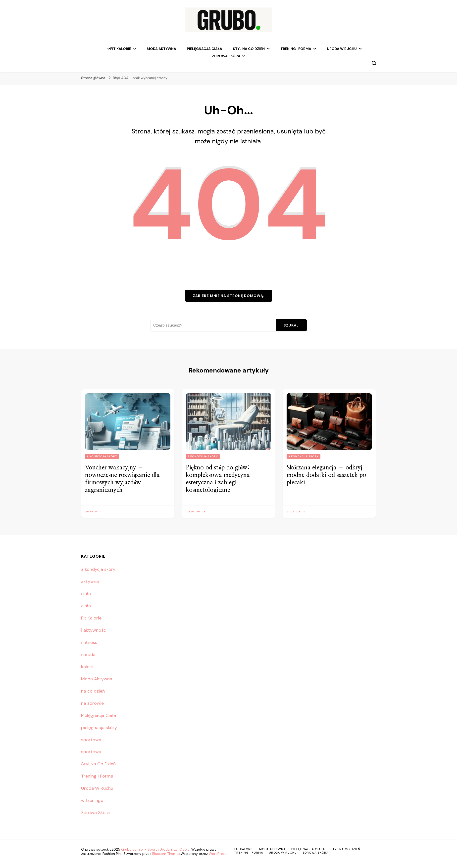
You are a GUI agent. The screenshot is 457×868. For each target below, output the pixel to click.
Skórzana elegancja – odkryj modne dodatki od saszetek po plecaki (326, 475)
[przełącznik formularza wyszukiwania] (374, 63)
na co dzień (93, 691)
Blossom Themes (166, 854)
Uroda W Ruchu (342, 49)
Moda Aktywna (161, 49)
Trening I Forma (296, 49)
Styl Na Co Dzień (249, 49)
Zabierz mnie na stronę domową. (229, 296)
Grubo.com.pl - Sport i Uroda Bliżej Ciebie (155, 849)
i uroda (88, 655)
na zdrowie (92, 703)
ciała (86, 594)
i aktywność (94, 630)
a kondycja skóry (102, 456)
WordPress (218, 854)
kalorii (87, 667)
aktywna (90, 581)
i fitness (89, 642)
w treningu (92, 800)
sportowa (91, 740)
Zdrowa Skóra (226, 56)
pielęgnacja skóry (99, 728)
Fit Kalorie (121, 49)
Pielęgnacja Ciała (204, 49)
